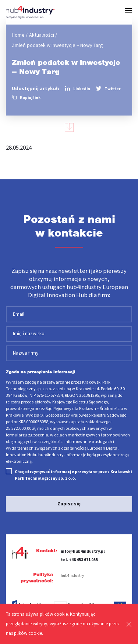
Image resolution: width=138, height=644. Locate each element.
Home (18, 35)
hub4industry (72, 575)
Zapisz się (69, 504)
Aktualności (42, 35)
